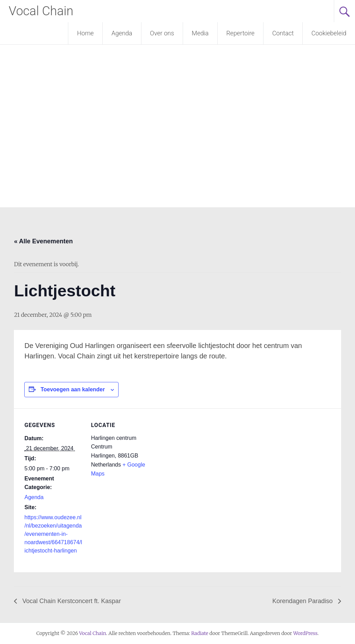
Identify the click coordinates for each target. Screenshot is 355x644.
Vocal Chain (41, 11)
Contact (283, 33)
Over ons (162, 33)
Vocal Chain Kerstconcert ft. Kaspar (71, 601)
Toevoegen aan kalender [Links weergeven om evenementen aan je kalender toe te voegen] (73, 389)
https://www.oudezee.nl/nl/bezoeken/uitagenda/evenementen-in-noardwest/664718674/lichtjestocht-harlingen (53, 534)
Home (85, 33)
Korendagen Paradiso (303, 601)
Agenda (122, 33)
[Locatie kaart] (194, 456)
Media (200, 33)
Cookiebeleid (329, 33)
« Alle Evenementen (43, 241)
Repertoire (240, 33)
